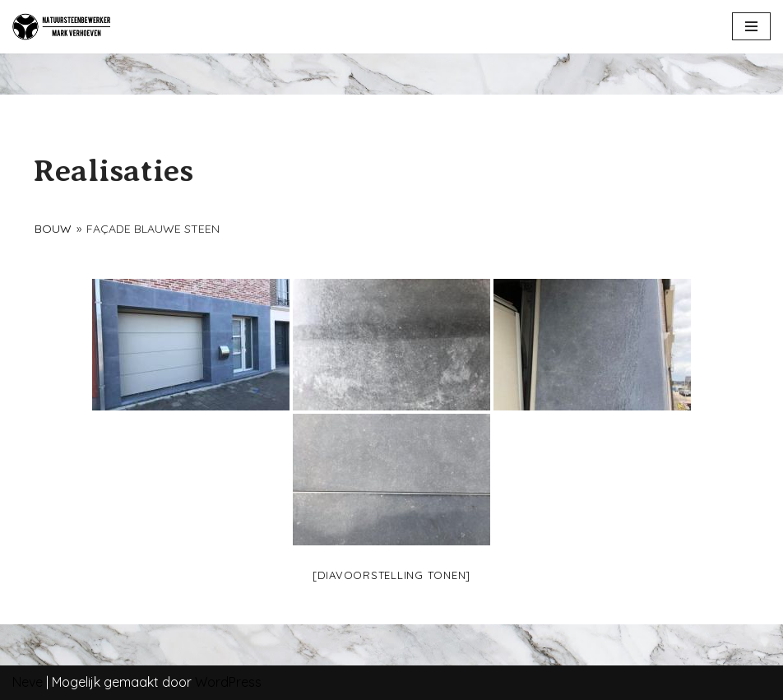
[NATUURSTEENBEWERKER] (62, 27)
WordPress (228, 682)
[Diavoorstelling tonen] (391, 575)
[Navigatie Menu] (751, 26)
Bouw (53, 229)
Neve (28, 682)
